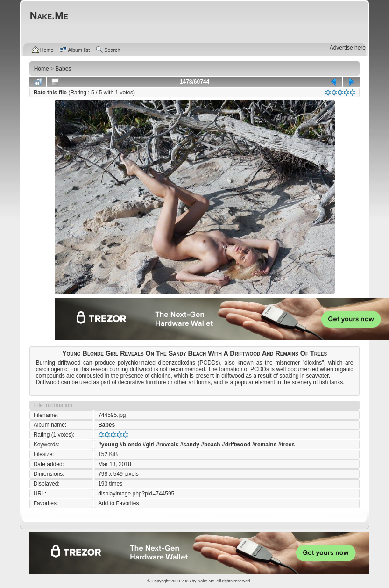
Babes (106, 425)
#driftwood (236, 445)
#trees (286, 445)
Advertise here (348, 48)
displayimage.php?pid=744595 (136, 494)
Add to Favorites (118, 503)
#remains (265, 445)
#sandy (190, 445)
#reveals (167, 445)
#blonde (130, 445)
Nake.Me (206, 581)
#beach (210, 445)
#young (108, 445)
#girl (149, 445)
